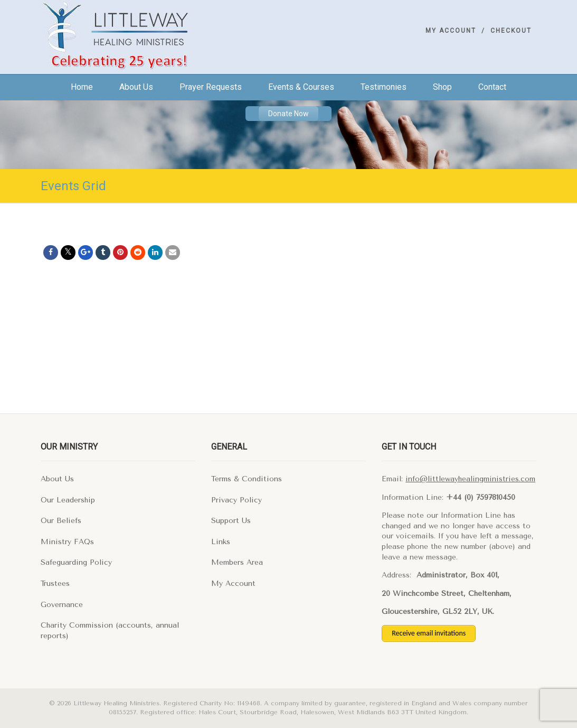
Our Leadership (68, 500)
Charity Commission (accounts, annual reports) (110, 631)
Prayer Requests (211, 87)
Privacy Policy (237, 500)
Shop (442, 87)
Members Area (237, 562)
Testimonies (384, 87)
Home (82, 87)
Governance (62, 605)
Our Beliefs (61, 521)
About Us (57, 479)
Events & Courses (301, 87)
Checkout (511, 31)
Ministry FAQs (67, 542)
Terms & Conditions (247, 479)
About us (136, 87)
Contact (492, 87)
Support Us (231, 521)
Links (221, 542)
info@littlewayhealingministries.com (470, 479)
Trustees (55, 584)
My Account (451, 31)
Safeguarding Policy (76, 562)
